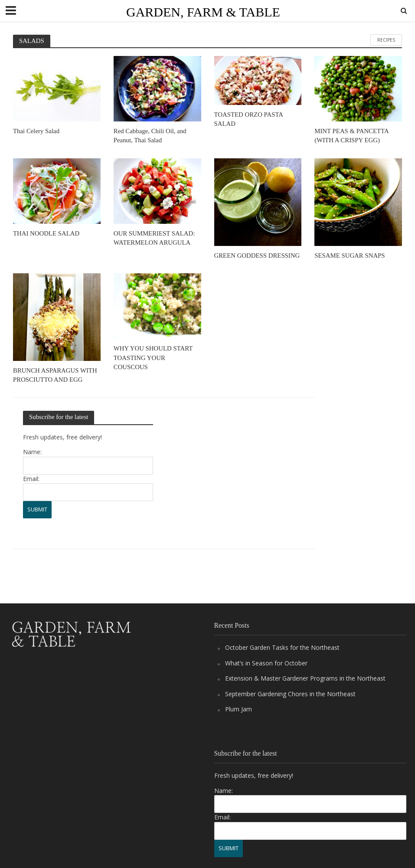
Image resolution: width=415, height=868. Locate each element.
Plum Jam (239, 709)
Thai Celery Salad (36, 131)
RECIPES (386, 40)
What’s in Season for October (266, 663)
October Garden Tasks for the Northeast (282, 647)
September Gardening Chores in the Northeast (290, 694)
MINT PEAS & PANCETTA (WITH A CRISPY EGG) (351, 136)
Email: (31, 479)
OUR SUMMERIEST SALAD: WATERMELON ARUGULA (154, 238)
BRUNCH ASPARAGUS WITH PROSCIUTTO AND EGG (55, 375)
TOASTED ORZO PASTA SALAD (249, 119)
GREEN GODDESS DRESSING (257, 255)
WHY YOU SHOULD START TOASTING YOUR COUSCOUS (153, 358)
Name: (32, 452)
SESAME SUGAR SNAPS (350, 255)
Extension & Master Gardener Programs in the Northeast (305, 678)
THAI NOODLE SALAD (46, 233)
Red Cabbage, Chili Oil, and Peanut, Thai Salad (150, 136)
